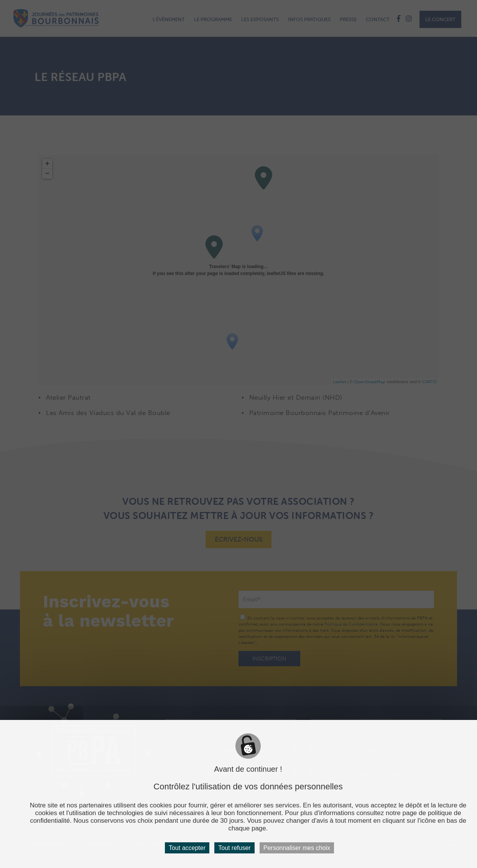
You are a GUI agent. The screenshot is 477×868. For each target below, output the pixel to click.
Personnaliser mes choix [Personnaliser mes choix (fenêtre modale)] (297, 848)
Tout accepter (187, 848)
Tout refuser (234, 848)
